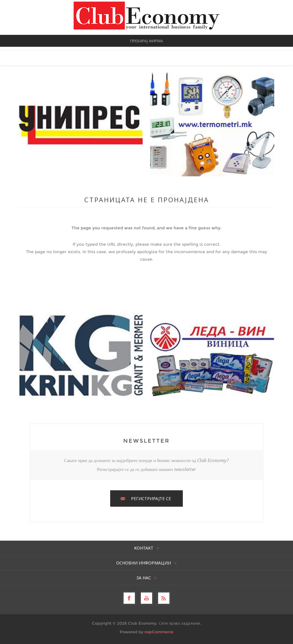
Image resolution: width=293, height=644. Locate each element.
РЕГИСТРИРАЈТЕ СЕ (151, 499)
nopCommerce (159, 632)
